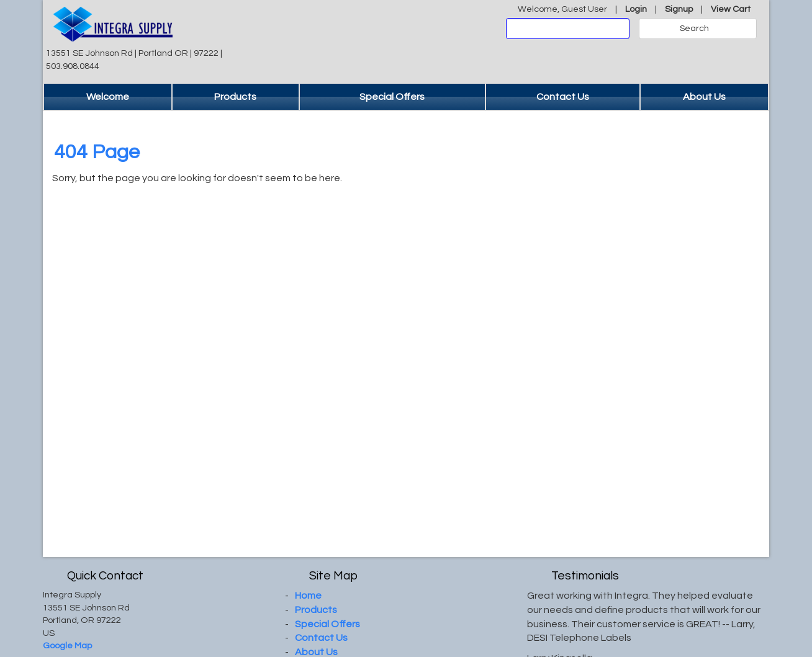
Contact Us (563, 97)
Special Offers (392, 97)
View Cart (731, 9)
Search (694, 29)
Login (636, 9)
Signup (679, 9)
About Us (704, 97)
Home (308, 596)
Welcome (108, 97)
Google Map (67, 646)
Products (235, 97)
